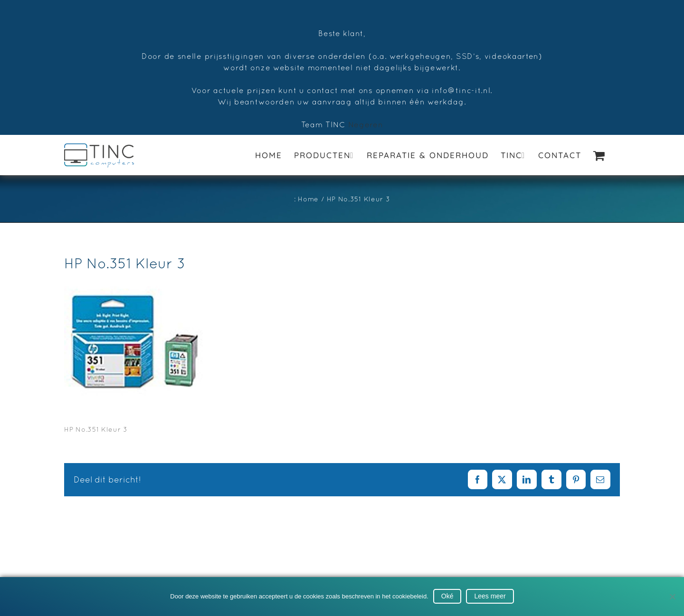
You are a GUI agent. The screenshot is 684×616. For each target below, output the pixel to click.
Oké (447, 596)
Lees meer (490, 596)
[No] (672, 597)
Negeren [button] (366, 124)
